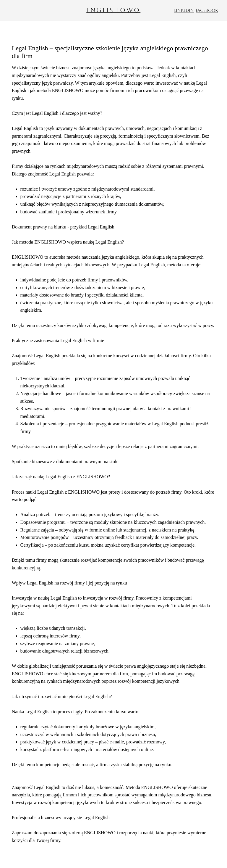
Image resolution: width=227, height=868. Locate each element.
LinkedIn (184, 10)
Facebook (207, 10)
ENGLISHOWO (113, 10)
